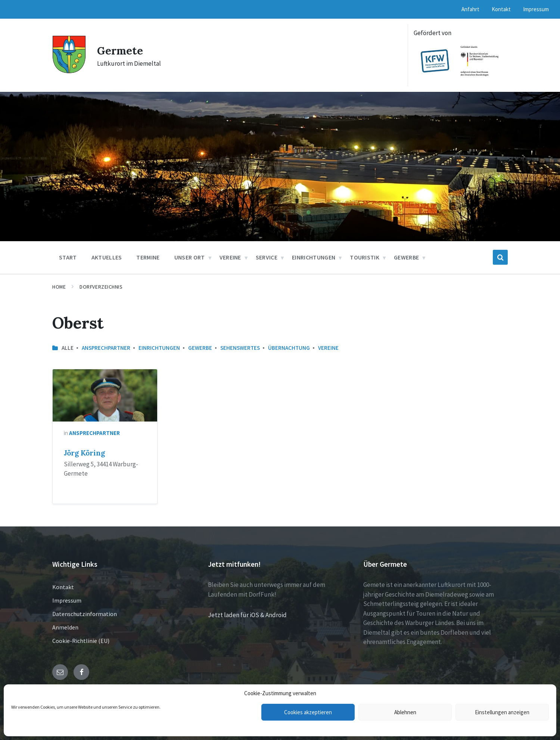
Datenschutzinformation (85, 614)
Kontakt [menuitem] (501, 9)
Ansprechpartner (106, 348)
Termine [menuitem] (148, 257)
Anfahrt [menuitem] (470, 9)
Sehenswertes (240, 348)
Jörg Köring (84, 453)
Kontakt (63, 587)
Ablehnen (405, 712)
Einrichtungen (159, 348)
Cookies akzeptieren (308, 712)
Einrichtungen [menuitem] (314, 257)
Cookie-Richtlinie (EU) (81, 641)
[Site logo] (69, 71)
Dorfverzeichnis (101, 287)
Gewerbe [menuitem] (406, 257)
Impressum (67, 600)
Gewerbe (200, 348)
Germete (121, 50)
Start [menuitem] (68, 257)
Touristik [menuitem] (365, 257)
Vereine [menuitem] (230, 257)
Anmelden (65, 627)
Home (59, 287)
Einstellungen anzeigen (502, 712)
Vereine (328, 348)
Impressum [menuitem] (536, 9)
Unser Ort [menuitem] (190, 257)
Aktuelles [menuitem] (107, 257)
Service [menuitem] (267, 257)
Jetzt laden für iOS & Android (247, 615)
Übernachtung (289, 348)
